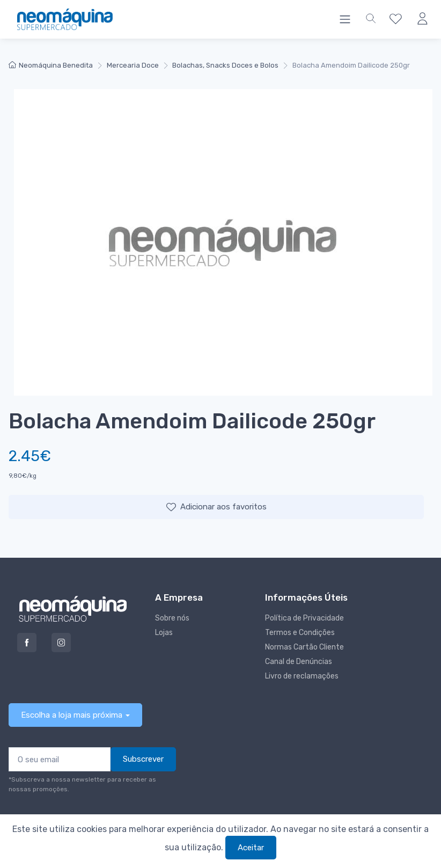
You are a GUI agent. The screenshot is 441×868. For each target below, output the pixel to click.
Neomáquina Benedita (51, 65)
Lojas (164, 633)
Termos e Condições (300, 633)
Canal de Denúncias (299, 662)
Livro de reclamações (302, 676)
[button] (371, 19)
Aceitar (251, 848)
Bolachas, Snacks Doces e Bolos (225, 65)
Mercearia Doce (133, 65)
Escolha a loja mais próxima (72, 715)
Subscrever (143, 759)
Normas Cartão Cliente (304, 647)
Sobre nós (172, 618)
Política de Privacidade (304, 618)
